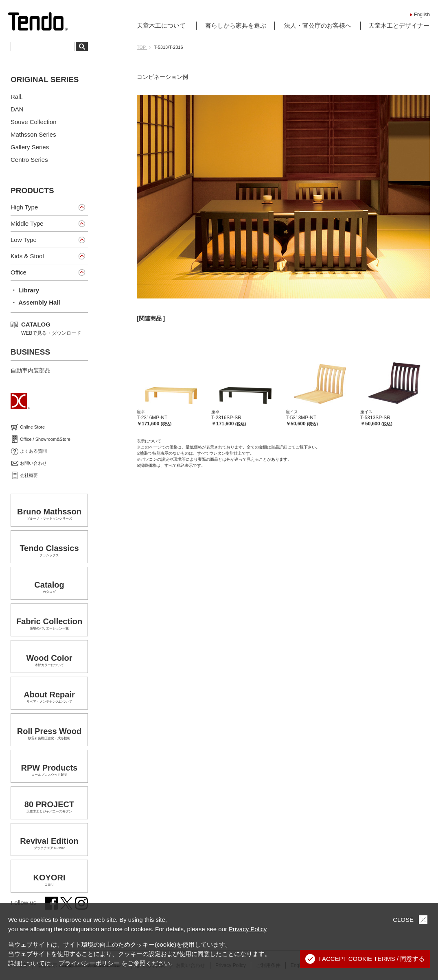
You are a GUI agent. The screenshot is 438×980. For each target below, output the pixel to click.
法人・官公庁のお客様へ (318, 25)
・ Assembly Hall (35, 302)
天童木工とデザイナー (399, 25)
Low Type (24, 240)
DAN (17, 109)
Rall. (17, 97)
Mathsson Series (33, 134)
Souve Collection (34, 122)
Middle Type (27, 223)
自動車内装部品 (31, 370)
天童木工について (161, 25)
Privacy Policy (248, 929)
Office (19, 272)
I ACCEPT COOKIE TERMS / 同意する (365, 959)
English (422, 15)
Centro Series (29, 160)
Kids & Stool (27, 256)
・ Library (25, 290)
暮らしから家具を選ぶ (236, 25)
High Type (24, 207)
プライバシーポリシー (89, 963)
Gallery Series (30, 147)
